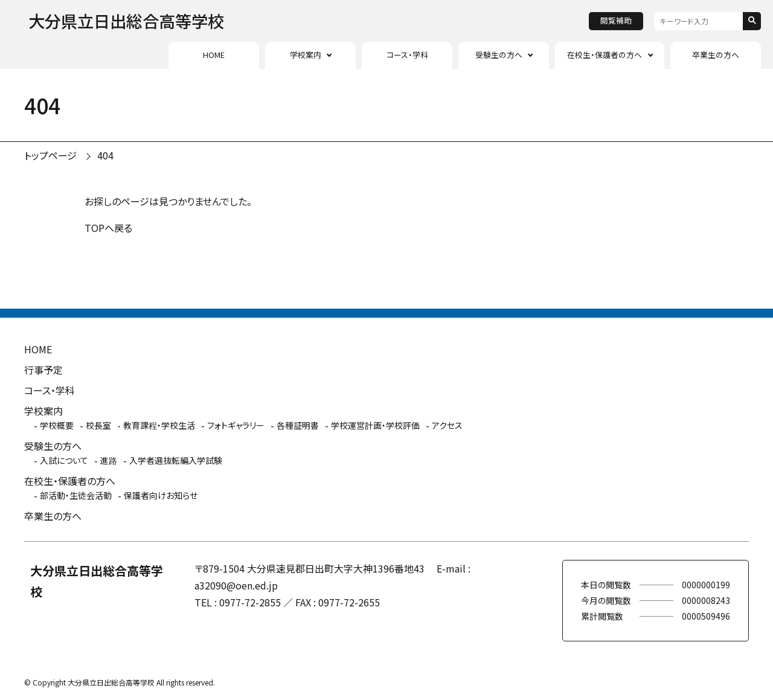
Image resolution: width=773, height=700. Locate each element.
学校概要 (57, 425)
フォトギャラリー (236, 425)
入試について (64, 460)
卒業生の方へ (716, 55)
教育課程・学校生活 (159, 425)
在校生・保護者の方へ (605, 55)
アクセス (447, 425)
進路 (109, 460)
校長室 (98, 425)
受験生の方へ (499, 55)
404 (105, 155)
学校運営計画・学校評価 (375, 425)
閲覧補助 (616, 20)
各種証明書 (298, 425)
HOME (214, 55)
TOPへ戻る (108, 228)
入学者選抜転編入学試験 (176, 460)
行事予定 (43, 370)
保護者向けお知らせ (161, 495)
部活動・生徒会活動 (76, 495)
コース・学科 (407, 55)
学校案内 (306, 55)
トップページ (50, 155)
